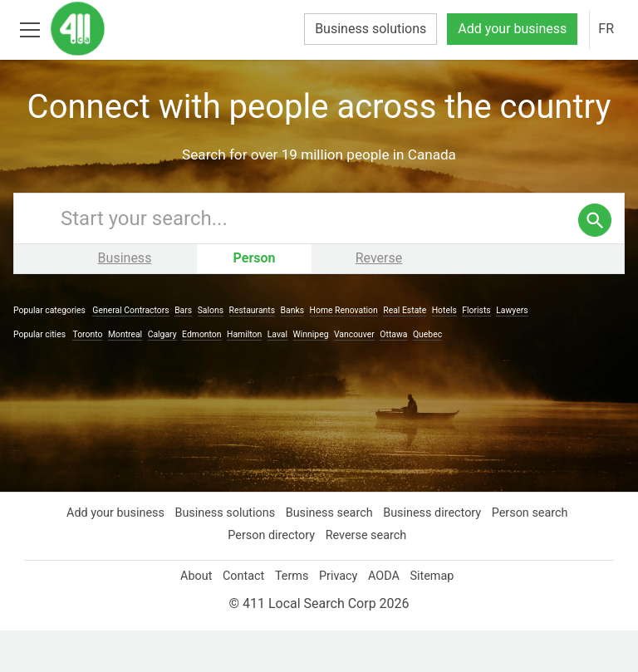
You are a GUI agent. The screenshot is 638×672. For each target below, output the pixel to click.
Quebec (444, 376)
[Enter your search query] (336, 260)
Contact (240, 617)
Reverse (379, 300)
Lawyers (523, 352)
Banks (299, 352)
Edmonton (209, 376)
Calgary (169, 376)
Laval (287, 376)
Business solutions (361, 29)
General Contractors (137, 352)
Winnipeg (322, 376)
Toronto (92, 376)
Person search (535, 554)
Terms (291, 617)
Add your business (508, 29)
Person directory (271, 576)
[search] (595, 262)
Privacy (339, 617)
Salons (217, 352)
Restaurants (258, 352)
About (191, 617)
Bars (189, 352)
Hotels (454, 352)
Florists (488, 352)
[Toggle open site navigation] (29, 29)
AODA (387, 617)
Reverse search (368, 576)
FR (606, 29)
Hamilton (253, 376)
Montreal (131, 376)
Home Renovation (351, 352)
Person (254, 300)
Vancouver (367, 376)
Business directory (435, 554)
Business (125, 300)
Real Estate (414, 352)
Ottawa (408, 376)
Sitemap (438, 617)
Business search (329, 554)
